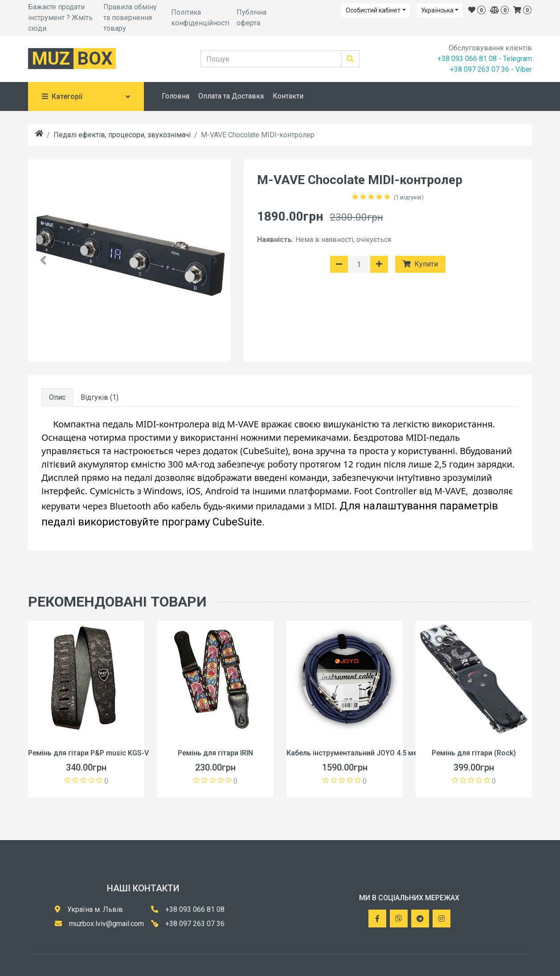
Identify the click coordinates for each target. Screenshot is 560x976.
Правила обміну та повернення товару (130, 18)
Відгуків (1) (100, 397)
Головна (176, 96)
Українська (437, 10)
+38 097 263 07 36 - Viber (491, 69)
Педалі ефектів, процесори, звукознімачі (122, 135)
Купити (420, 264)
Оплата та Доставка (231, 96)
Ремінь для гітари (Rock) (474, 753)
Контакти (288, 96)
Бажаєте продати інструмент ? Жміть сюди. (60, 18)
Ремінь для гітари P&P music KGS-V (88, 753)
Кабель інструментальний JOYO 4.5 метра (358, 753)
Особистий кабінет (373, 10)
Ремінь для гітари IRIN (215, 753)
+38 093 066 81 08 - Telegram (485, 59)
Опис (57, 397)
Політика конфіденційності (200, 18)
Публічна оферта (251, 18)
